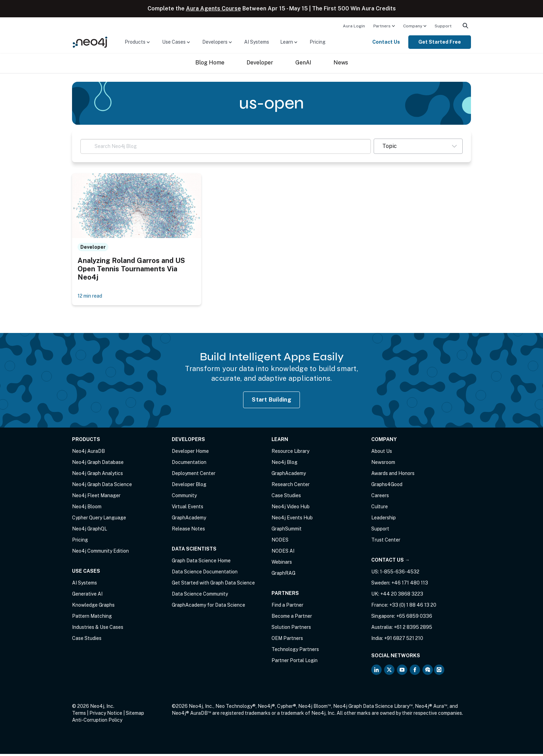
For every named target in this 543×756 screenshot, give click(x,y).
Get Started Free (440, 42)
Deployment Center (194, 475)
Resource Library (290, 453)
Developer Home (190, 453)
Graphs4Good (387, 486)
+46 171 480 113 (410, 585)
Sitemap (135, 715)
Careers (380, 498)
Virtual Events (188, 509)
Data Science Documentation (205, 574)
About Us (382, 453)
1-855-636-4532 (400, 574)
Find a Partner (287, 607)
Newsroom (383, 464)
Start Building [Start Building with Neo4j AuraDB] (271, 401)
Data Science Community (200, 596)
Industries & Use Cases (98, 629)
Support (443, 26)
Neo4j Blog (284, 464)
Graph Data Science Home (201, 563)
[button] (418, 146)
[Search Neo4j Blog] (226, 146)
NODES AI (283, 553)
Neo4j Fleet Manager (96, 498)
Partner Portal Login (295, 662)
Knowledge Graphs (93, 607)
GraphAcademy (189, 520)
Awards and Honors (393, 475)
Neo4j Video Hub (291, 509)
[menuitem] (354, 26)
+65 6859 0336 (414, 618)
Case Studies (87, 640)
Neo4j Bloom (87, 509)
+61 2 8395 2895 (413, 629)
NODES (280, 542)
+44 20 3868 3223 (402, 596)
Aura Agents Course (213, 8)
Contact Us (386, 42)
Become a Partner (292, 618)
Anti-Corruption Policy (97, 722)
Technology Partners (295, 651)
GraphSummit (287, 531)
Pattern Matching (92, 618)
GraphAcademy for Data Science (208, 607)
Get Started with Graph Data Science (213, 585)
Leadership (384, 520)
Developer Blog (189, 486)
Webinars (282, 564)
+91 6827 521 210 (404, 640)
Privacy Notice (106, 715)
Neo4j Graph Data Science (102, 486)
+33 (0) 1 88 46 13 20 (413, 607)
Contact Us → (390, 562)
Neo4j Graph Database (98, 464)
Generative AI (87, 596)
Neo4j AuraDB (88, 453)
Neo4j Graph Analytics (97, 475)
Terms (79, 715)
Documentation (189, 464)
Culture (380, 509)
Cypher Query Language (99, 520)
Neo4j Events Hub (292, 520)
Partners (382, 26)
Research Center (291, 486)
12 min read (92, 297)
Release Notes (188, 531)
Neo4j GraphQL (90, 531)
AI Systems (257, 42)
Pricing (318, 42)
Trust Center (386, 542)
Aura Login (354, 26)
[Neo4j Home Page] (90, 42)
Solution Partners (291, 629)
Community (184, 498)
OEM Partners (287, 640)
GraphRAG (283, 575)
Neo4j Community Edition (100, 553)
